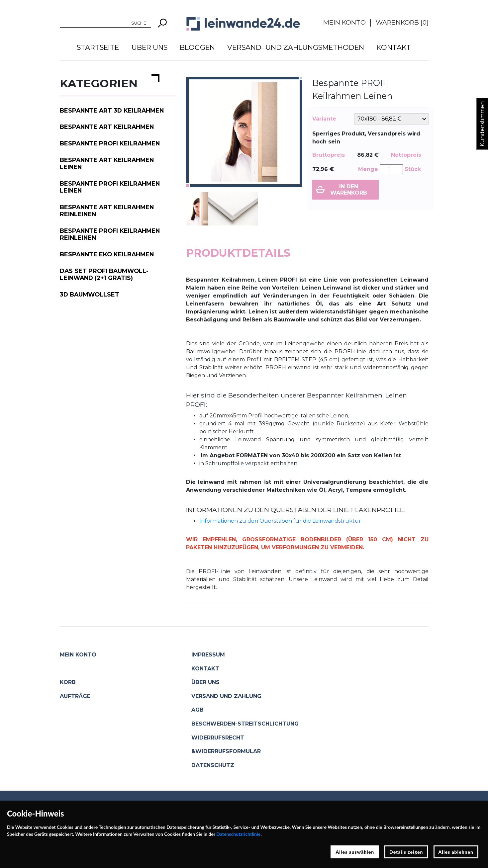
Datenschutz (213, 765)
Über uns (149, 47)
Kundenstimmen (482, 124)
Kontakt (394, 47)
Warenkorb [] (402, 22)
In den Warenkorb (349, 190)
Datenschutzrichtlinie (238, 834)
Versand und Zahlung (226, 696)
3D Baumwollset (90, 294)
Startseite (98, 47)
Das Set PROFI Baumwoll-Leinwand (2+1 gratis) (104, 274)
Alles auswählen (355, 852)
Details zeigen (406, 852)
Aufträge (75, 696)
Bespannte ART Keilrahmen (107, 127)
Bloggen (197, 47)
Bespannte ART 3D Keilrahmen (112, 110)
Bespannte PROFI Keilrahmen (110, 143)
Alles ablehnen (456, 852)
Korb (68, 682)
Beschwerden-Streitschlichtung (245, 724)
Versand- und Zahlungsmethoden (296, 47)
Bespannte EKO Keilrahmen (107, 254)
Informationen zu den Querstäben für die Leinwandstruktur (280, 521)
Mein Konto (344, 22)
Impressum (208, 655)
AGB (197, 710)
